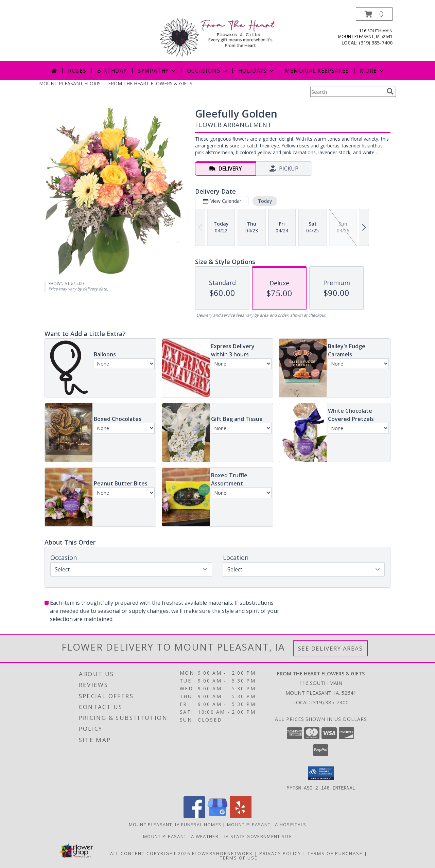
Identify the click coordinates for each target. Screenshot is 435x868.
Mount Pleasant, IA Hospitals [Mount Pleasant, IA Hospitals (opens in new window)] (267, 824)
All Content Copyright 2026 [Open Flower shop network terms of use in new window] (150, 853)
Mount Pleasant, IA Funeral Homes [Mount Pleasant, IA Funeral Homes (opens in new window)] (175, 824)
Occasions (207, 71)
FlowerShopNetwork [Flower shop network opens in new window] (222, 853)
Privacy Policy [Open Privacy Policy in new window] (280, 853)
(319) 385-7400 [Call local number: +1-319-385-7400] (376, 43)
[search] (390, 91)
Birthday (112, 71)
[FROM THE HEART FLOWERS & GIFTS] (220, 34)
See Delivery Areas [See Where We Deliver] (330, 648)
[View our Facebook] (194, 816)
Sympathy (158, 71)
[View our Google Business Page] (217, 816)
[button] (374, 14)
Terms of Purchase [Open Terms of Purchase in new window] (335, 853)
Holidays (257, 71)
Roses (77, 71)
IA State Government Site (258, 836)
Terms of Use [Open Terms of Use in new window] (239, 857)
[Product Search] (347, 92)
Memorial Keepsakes (317, 71)
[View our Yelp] (241, 816)
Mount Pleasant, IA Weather (181, 836)
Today (265, 201)
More (372, 71)
